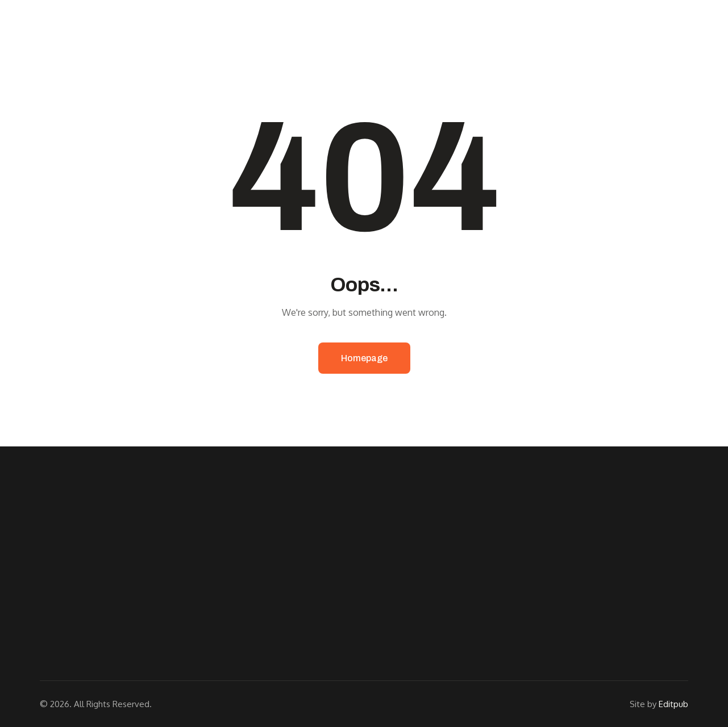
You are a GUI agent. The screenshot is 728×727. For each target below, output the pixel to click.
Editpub (673, 704)
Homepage (364, 358)
